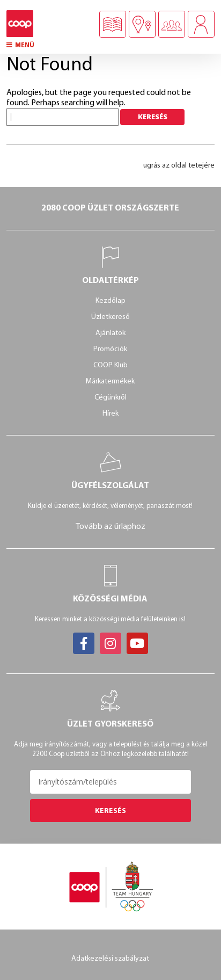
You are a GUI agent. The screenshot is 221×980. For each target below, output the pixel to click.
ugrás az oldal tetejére (179, 166)
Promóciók (110, 349)
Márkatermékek (110, 382)
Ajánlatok (110, 333)
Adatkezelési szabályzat (110, 959)
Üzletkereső (110, 317)
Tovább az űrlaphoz (110, 527)
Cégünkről (110, 398)
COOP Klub (110, 365)
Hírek (110, 414)
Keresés (110, 811)
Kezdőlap (110, 301)
